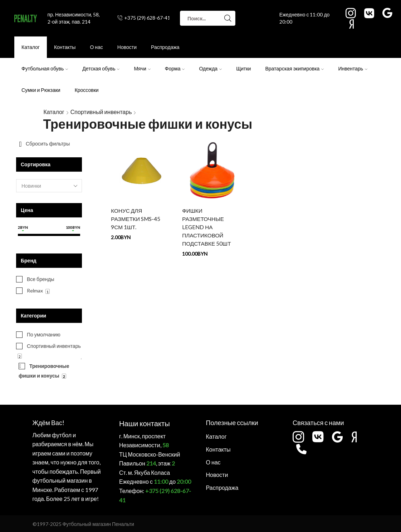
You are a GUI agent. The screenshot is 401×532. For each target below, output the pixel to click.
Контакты (65, 47)
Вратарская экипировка (294, 68)
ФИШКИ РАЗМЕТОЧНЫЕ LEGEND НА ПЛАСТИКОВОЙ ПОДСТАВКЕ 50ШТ (207, 228)
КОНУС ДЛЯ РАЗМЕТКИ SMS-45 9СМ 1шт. (136, 219)
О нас (96, 47)
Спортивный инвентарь (101, 112)
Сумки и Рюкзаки (41, 90)
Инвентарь (353, 68)
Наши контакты (142, 423)
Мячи (142, 68)
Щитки (243, 68)
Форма (175, 68)
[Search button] (228, 18)
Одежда (210, 68)
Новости (127, 47)
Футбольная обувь (45, 68)
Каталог (31, 47)
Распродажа (165, 47)
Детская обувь (101, 68)
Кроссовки (87, 90)
